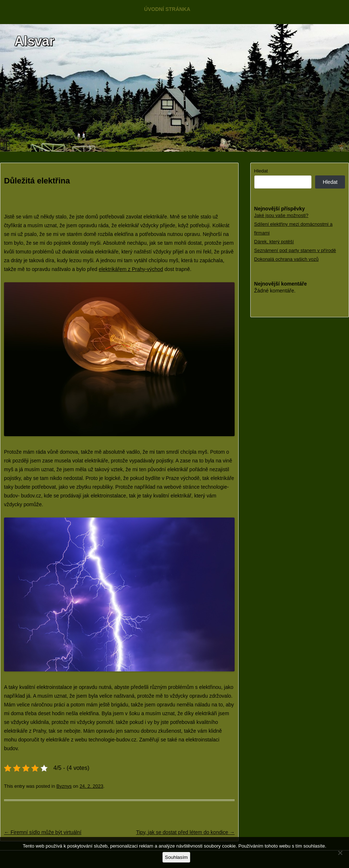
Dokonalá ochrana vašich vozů (287, 259)
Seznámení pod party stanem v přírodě (295, 250)
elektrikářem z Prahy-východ (131, 269)
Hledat (261, 171)
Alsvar (34, 41)
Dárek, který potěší (274, 242)
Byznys (64, 786)
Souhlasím (177, 857)
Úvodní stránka (167, 9)
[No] (340, 853)
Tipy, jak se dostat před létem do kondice (185, 832)
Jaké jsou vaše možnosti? (281, 215)
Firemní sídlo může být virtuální (43, 832)
